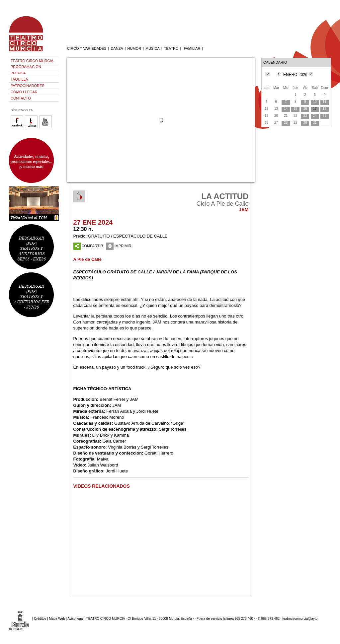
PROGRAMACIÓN (26, 67)
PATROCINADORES (28, 86)
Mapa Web (57, 619)
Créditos (40, 619)
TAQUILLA (19, 79)
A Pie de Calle (88, 259)
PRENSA (18, 73)
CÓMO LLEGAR (24, 92)
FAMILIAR (192, 48)
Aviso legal (75, 619)
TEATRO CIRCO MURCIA (32, 61)
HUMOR (134, 48)
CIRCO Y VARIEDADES (87, 48)
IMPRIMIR (119, 246)
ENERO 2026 (295, 75)
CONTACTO (21, 98)
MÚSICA (153, 48)
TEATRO (171, 48)
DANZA (117, 48)
